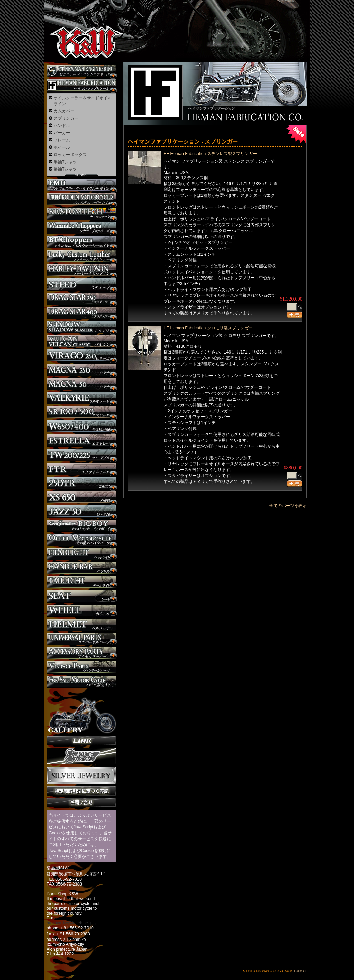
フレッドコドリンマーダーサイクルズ (81, 199)
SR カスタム (81, 412)
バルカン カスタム (81, 341)
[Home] (300, 971)
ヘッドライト (81, 554)
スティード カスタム (81, 285)
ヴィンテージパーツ (81, 667)
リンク (81, 741)
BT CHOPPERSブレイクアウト (81, 242)
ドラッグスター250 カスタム (81, 299)
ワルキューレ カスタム (81, 398)
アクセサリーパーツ (81, 653)
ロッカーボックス (70, 155)
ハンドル (62, 126)
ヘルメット (81, 625)
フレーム (62, 140)
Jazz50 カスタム (81, 511)
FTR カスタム (81, 469)
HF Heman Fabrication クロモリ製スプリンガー (208, 328)
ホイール (62, 147)
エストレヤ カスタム (81, 441)
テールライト (81, 582)
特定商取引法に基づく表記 (81, 791)
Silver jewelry (81, 776)
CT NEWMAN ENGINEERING (81, 71)
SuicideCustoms (81, 756)
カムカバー (64, 111)
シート (81, 597)
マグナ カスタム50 (81, 384)
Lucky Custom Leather (81, 256)
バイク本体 (81, 682)
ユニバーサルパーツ (81, 639)
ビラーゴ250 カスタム (81, 355)
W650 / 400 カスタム (81, 426)
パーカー (62, 133)
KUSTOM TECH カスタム (81, 214)
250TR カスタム (81, 483)
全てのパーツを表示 (288, 506)
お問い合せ (81, 802)
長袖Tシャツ (65, 169)
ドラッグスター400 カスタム (81, 313)
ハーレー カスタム (81, 270)
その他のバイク (81, 540)
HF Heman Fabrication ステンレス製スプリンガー (210, 154)
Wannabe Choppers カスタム (81, 228)
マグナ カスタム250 (81, 370)
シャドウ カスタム (81, 327)
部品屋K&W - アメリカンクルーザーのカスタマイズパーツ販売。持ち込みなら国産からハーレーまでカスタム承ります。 (80, 24)
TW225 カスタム (81, 455)
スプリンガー (66, 118)
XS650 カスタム (81, 497)
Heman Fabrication (81, 85)
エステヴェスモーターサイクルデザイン (81, 185)
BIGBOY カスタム (81, 526)
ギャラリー (81, 712)
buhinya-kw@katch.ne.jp (70, 923)
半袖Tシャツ (65, 162)
